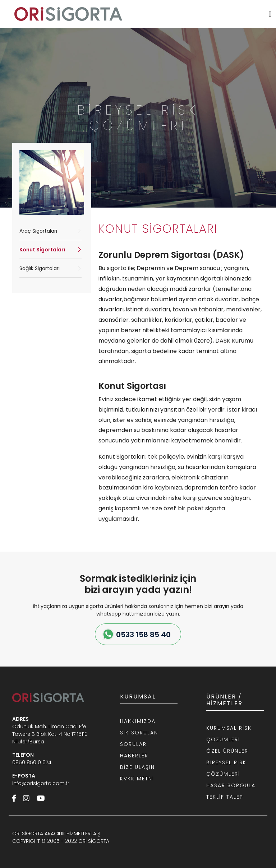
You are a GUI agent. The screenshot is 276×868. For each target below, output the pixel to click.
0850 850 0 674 (32, 762)
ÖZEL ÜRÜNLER (227, 751)
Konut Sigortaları (42, 250)
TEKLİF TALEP (225, 797)
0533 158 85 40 (143, 635)
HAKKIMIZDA (138, 721)
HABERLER (134, 756)
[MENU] (270, 14)
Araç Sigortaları (38, 231)
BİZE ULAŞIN (137, 767)
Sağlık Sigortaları (40, 268)
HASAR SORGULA (231, 785)
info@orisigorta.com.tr (41, 783)
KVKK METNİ (137, 779)
